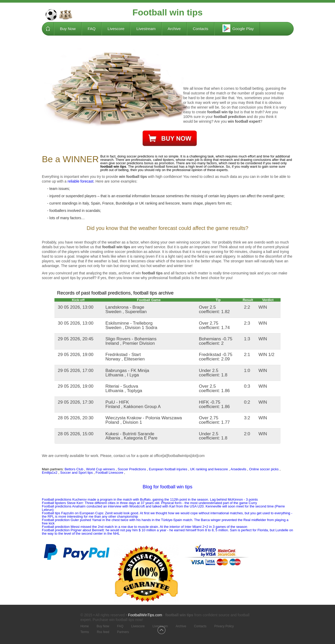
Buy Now (68, 29)
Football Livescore (109, 473)
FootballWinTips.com (145, 615)
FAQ (92, 29)
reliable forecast (80, 181)
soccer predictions (130, 163)
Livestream (146, 29)
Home (48, 29)
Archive (174, 29)
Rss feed (103, 632)
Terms (85, 632)
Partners (123, 632)
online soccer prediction (123, 252)
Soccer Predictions (132, 469)
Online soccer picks (264, 469)
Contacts (201, 29)
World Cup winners (100, 469)
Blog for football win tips (167, 487)
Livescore (116, 29)
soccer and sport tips (59, 278)
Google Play (237, 28)
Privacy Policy (224, 626)
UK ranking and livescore (160, 203)
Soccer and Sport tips (76, 473)
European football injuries (168, 469)
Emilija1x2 (50, 473)
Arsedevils (238, 469)
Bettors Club (74, 469)
